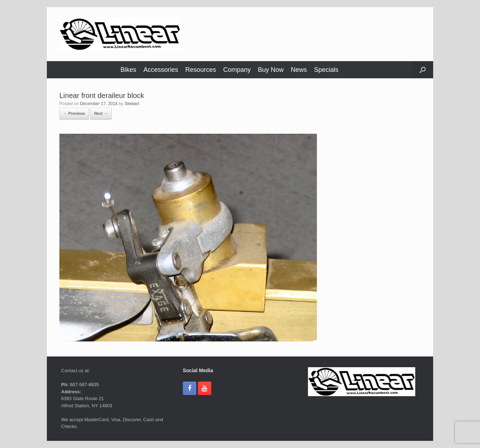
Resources (201, 70)
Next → (101, 113)
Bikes (128, 70)
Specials (326, 70)
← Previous (74, 113)
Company (237, 70)
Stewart (132, 104)
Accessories (161, 70)
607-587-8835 (84, 385)
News (299, 70)
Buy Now (271, 70)
